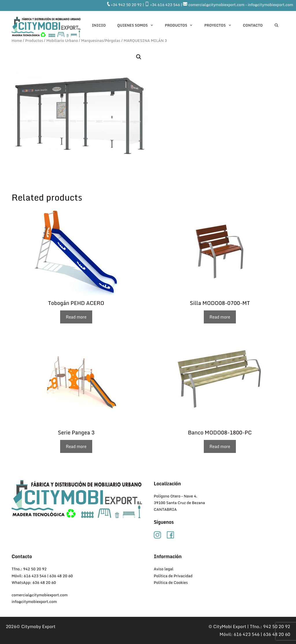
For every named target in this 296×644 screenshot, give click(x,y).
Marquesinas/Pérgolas (101, 41)
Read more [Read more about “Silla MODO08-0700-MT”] (220, 317)
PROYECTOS (221, 25)
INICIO (99, 25)
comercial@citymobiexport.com (40, 595)
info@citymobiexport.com (34, 602)
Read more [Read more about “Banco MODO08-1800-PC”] (220, 446)
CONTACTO (253, 25)
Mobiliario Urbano (62, 41)
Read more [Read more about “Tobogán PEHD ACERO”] (76, 317)
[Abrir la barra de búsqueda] (276, 25)
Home (17, 41)
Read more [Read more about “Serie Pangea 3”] (76, 446)
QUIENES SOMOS (138, 25)
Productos (182, 25)
